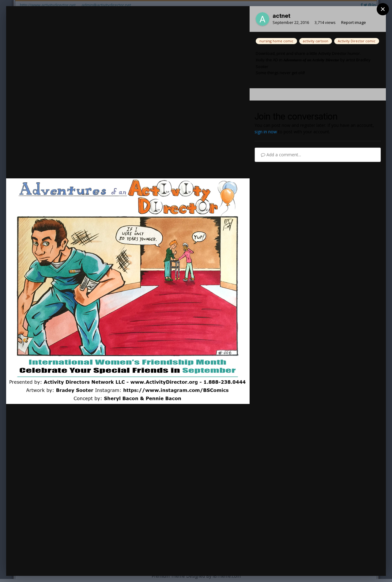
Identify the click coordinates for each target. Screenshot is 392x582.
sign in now (266, 132)
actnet (281, 16)
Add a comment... (281, 155)
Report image (354, 22)
